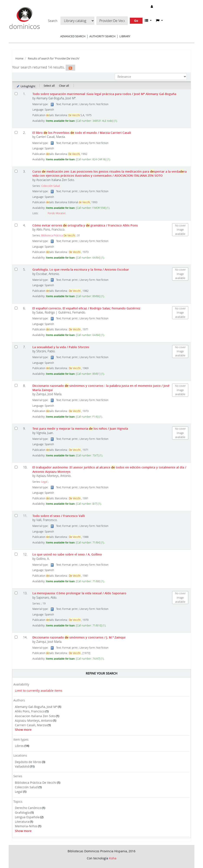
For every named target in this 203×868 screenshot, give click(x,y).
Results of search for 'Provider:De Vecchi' (54, 59)
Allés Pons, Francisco (30, 711)
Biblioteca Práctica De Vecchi (36, 783)
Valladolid (22, 766)
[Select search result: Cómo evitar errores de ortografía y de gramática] (16, 225)
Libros (19, 746)
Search (53, 21)
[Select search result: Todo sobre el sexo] (16, 516)
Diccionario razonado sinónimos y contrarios (79, 637)
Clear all (64, 86)
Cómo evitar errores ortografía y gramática (85, 225)
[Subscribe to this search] (70, 68)
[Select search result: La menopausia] (16, 593)
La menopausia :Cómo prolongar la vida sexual (79, 593)
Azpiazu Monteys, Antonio (34, 720)
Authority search (102, 36)
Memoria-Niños (26, 826)
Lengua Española (27, 817)
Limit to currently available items (39, 691)
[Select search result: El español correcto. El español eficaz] (16, 308)
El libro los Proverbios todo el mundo (82, 133)
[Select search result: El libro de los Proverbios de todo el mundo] (16, 132)
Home (19, 59)
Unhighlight (26, 86)
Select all (49, 86)
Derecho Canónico (28, 808)
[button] (148, 20)
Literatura (22, 822)
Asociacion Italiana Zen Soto (35, 716)
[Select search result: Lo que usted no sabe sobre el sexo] (16, 554)
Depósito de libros (28, 762)
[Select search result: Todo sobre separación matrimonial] (16, 94)
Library (125, 36)
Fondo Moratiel (57, 213)
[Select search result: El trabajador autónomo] (16, 467)
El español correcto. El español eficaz (86, 308)
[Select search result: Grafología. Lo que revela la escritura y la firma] (16, 269)
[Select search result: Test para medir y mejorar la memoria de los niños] (16, 428)
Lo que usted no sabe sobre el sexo (67, 554)
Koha (113, 858)
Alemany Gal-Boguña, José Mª (36, 707)
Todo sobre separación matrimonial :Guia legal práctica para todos (104, 94)
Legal (19, 792)
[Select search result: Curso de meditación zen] (16, 171)
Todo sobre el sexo (59, 516)
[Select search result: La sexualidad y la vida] (16, 347)
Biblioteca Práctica (58, 235)
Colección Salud (26, 787)
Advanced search (73, 36)
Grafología (22, 813)
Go (136, 21)
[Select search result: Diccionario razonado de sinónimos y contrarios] (16, 385)
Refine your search (101, 673)
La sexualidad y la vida (61, 347)
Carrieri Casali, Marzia (31, 725)
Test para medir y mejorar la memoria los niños (80, 429)
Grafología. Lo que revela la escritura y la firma (81, 269)
